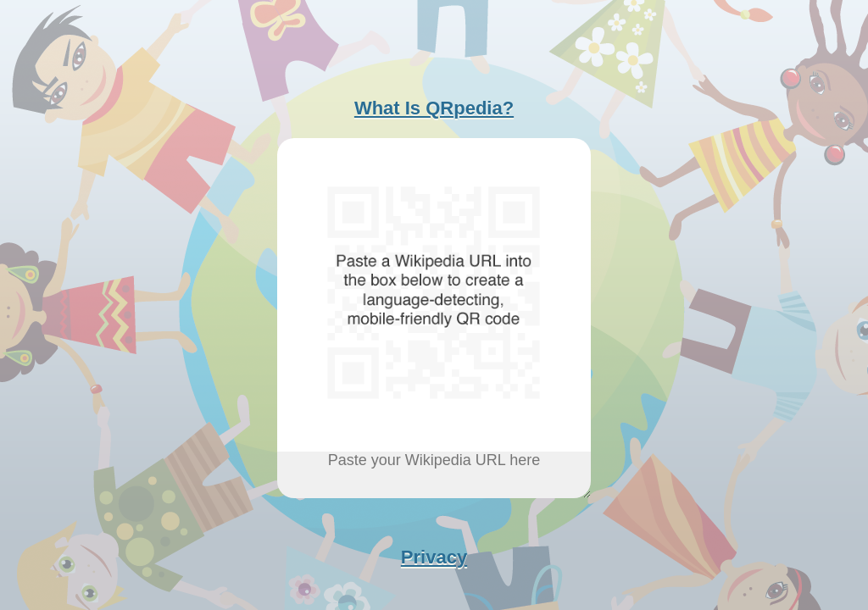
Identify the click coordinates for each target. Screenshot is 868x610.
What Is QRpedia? (434, 108)
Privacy (434, 557)
